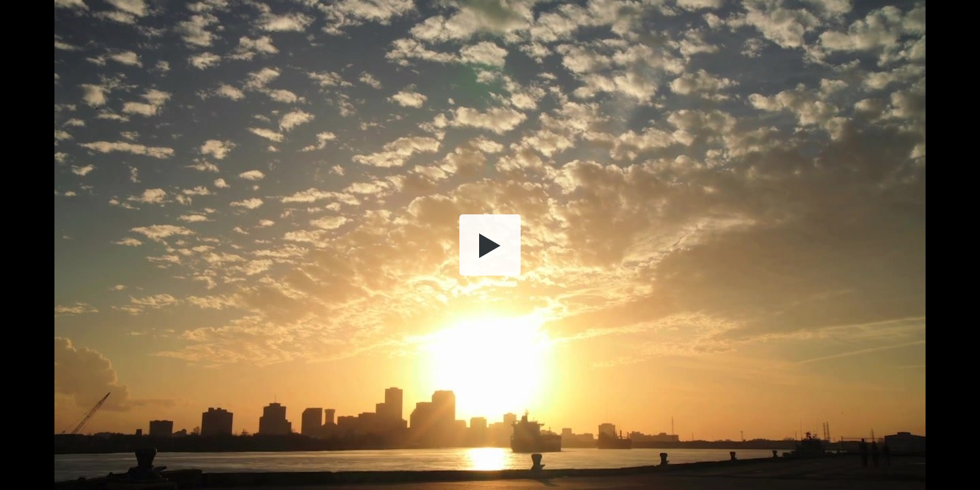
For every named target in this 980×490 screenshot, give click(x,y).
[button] (490, 245)
